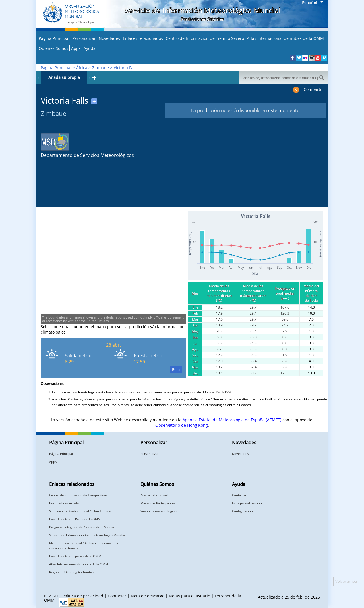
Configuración (242, 511)
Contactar (239, 495)
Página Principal (54, 38)
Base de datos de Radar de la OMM (75, 519)
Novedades (109, 38)
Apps (76, 48)
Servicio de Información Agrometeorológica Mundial (87, 535)
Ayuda (90, 48)
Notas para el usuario (190, 596)
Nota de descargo (148, 596)
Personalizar (84, 38)
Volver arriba (346, 581)
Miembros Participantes (158, 503)
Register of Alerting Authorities (72, 572)
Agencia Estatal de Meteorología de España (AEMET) (232, 420)
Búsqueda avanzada (64, 503)
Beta (176, 369)
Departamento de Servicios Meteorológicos (87, 155)
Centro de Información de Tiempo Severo (205, 38)
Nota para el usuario (247, 503)
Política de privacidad (83, 596)
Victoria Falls (126, 68)
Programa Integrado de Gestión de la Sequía (82, 527)
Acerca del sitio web (155, 495)
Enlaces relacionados (143, 38)
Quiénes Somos (53, 48)
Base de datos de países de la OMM (75, 556)
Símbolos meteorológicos (159, 511)
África (82, 68)
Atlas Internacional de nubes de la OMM (285, 38)
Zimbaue (101, 68)
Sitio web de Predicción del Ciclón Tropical (80, 511)
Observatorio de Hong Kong (182, 425)
